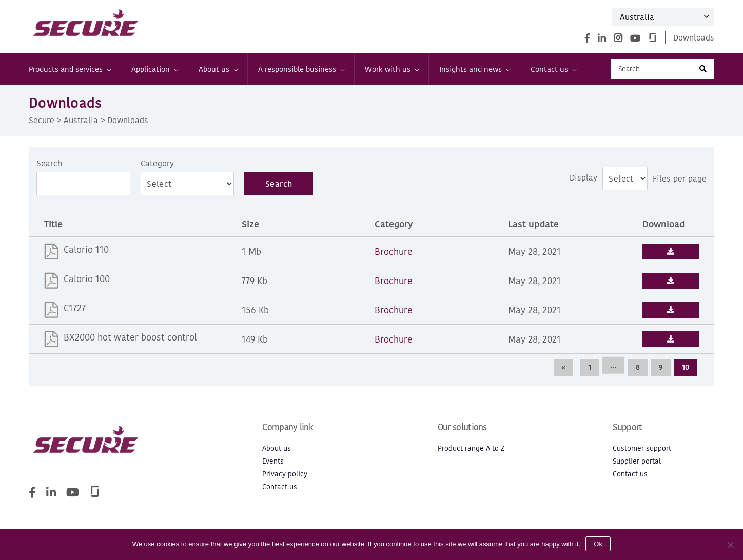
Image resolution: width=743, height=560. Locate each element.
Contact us (553, 69)
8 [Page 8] (637, 367)
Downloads (694, 37)
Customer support (642, 448)
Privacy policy (285, 474)
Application (154, 69)
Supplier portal (637, 461)
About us (218, 69)
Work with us (392, 69)
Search (49, 163)
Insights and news (474, 69)
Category (157, 163)
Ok (598, 544)
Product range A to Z (471, 448)
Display (583, 177)
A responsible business (301, 69)
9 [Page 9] (660, 367)
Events (273, 461)
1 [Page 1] (588, 367)
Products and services (70, 69)
